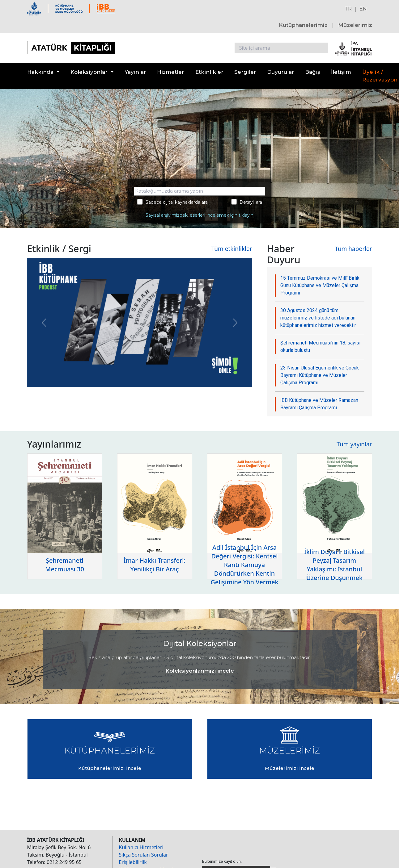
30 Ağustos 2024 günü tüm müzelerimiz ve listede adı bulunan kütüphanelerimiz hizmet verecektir (318, 318)
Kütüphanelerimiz (303, 25)
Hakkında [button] (40, 72)
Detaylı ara (247, 202)
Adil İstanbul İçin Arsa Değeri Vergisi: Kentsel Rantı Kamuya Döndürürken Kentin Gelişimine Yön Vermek (244, 565)
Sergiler (245, 72)
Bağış (313, 72)
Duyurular (281, 72)
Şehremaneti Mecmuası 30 (65, 565)
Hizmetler (171, 72)
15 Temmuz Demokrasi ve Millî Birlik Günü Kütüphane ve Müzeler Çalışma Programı (320, 285)
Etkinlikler (209, 72)
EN (363, 9)
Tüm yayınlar (354, 444)
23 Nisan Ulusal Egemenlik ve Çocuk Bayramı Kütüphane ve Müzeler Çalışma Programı (320, 375)
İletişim (341, 72)
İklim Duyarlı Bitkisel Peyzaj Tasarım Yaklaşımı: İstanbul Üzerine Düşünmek (334, 565)
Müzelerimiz (355, 25)
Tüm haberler (353, 249)
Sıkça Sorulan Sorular (144, 855)
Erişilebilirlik (133, 862)
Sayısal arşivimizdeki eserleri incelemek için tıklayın (199, 215)
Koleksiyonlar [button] (89, 72)
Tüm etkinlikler (232, 249)
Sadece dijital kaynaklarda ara (172, 202)
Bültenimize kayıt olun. (222, 861)
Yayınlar (135, 72)
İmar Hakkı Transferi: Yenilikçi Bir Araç (155, 565)
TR (348, 9)
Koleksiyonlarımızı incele (200, 671)
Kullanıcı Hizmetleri (141, 847)
